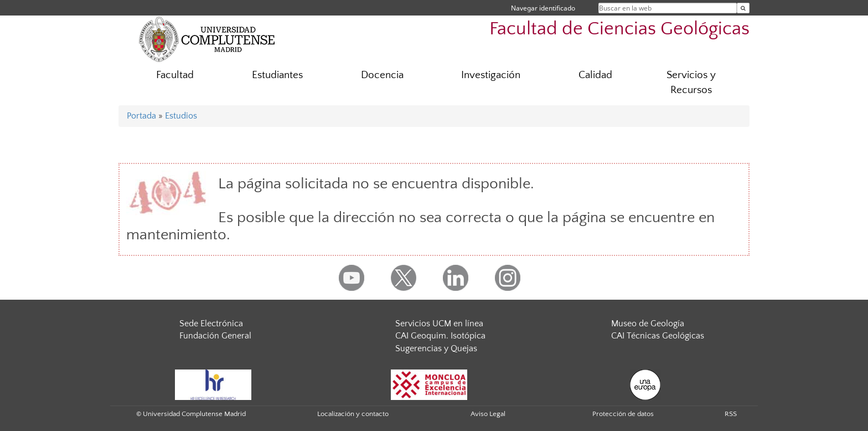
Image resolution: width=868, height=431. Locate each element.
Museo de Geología (648, 324)
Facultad (175, 75)
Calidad (595, 75)
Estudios (181, 116)
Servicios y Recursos (691, 83)
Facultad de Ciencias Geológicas (619, 29)
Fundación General (215, 336)
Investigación (491, 75)
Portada (141, 116)
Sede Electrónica (211, 324)
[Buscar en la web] (743, 8)
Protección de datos (623, 414)
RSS (731, 414)
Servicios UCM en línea (439, 324)
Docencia (382, 75)
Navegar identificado (543, 8)
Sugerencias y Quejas (436, 348)
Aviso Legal (488, 414)
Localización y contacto (353, 414)
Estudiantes (277, 75)
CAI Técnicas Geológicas (658, 336)
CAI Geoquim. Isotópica (440, 336)
